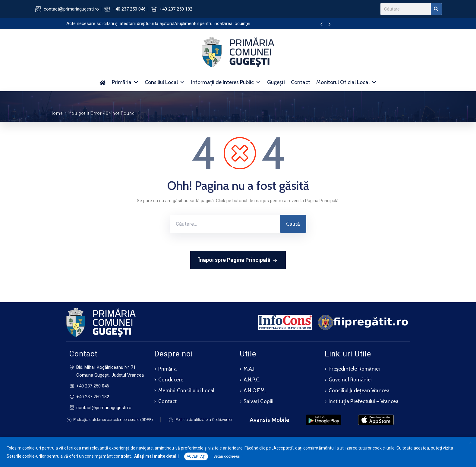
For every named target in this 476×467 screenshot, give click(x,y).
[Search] (436, 9)
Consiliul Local (165, 82)
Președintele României (354, 369)
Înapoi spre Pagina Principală (238, 260)
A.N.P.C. (252, 380)
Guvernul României (350, 380)
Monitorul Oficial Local (347, 82)
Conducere (171, 380)
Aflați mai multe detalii (156, 456)
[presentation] (322, 25)
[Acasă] (103, 82)
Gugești (276, 82)
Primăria (125, 82)
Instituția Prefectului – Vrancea (364, 401)
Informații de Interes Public (226, 82)
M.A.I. (249, 369)
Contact (301, 82)
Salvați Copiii (259, 401)
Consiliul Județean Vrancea (359, 390)
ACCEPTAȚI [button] (196, 456)
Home (56, 113)
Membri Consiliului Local (186, 390)
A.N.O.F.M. (255, 390)
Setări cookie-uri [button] (227, 456)
